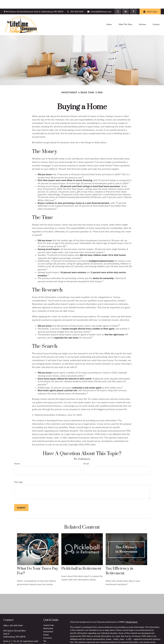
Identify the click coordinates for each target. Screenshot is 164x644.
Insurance (48, 629)
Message (19, 473)
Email (86, 455)
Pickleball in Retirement (81, 560)
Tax (45, 632)
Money (46, 635)
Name (17, 455)
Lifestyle (47, 639)
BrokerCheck (132, 613)
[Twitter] (118, 3)
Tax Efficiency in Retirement (119, 562)
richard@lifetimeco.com (99, 3)
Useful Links (49, 617)
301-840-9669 (75, 3)
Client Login (150, 3)
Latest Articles (50, 642)
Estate (46, 626)
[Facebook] (133, 3)
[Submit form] (21, 499)
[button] (109, 16)
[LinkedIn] (126, 3)
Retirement (48, 620)
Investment (48, 623)
